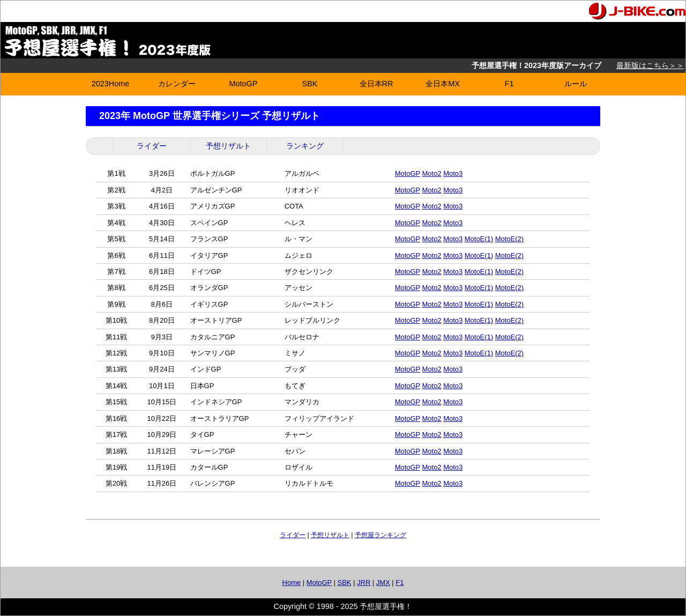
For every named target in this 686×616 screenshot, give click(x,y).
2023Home (110, 84)
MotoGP (244, 84)
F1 (509, 84)
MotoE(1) (479, 239)
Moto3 (453, 173)
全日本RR (376, 84)
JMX (383, 582)
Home (292, 582)
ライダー (152, 146)
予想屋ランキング (381, 535)
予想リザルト (228, 146)
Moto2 (432, 173)
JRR (364, 582)
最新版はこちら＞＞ (650, 65)
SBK (310, 84)
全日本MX (443, 84)
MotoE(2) (509, 239)
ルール (576, 84)
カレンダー (177, 84)
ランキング (305, 146)
